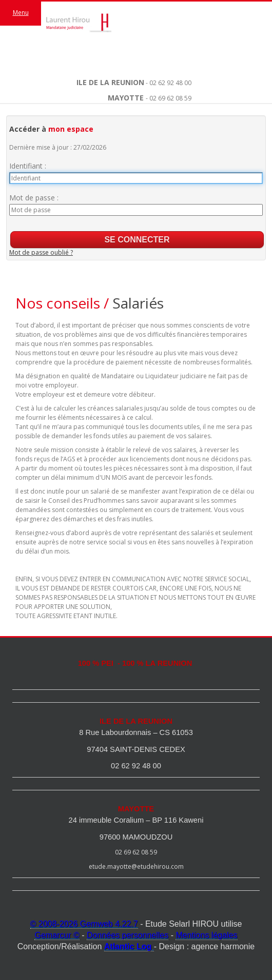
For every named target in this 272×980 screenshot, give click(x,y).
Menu (21, 13)
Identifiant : (28, 166)
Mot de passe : (34, 198)
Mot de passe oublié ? (41, 252)
